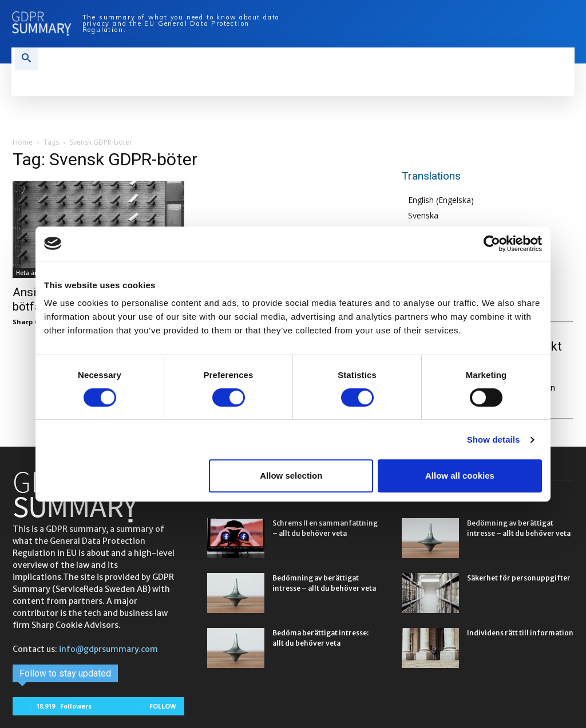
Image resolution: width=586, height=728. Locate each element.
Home (23, 142)
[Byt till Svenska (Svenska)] (441, 216)
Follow (163, 706)
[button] (26, 59)
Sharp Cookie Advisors (50, 322)
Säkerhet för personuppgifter (519, 578)
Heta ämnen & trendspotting (58, 273)
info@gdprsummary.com (108, 649)
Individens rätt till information (520, 633)
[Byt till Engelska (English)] (441, 200)
